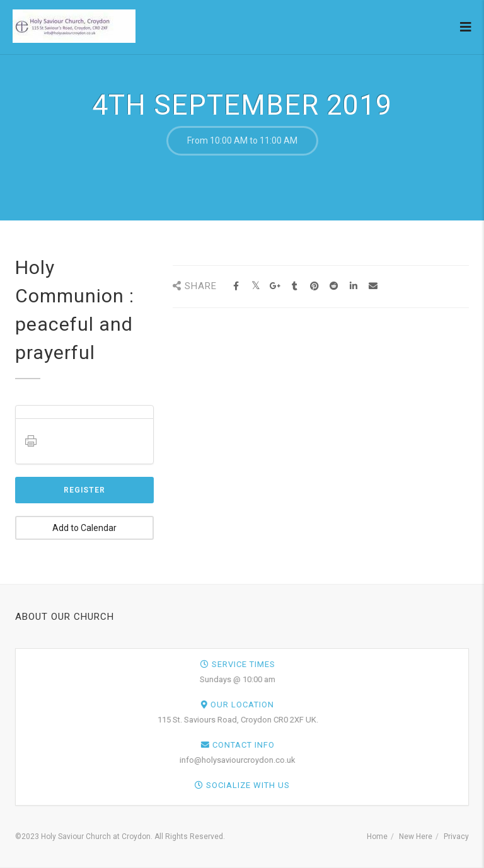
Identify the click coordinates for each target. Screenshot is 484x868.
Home (377, 837)
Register (84, 490)
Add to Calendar (84, 528)
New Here (416, 837)
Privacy (456, 837)
